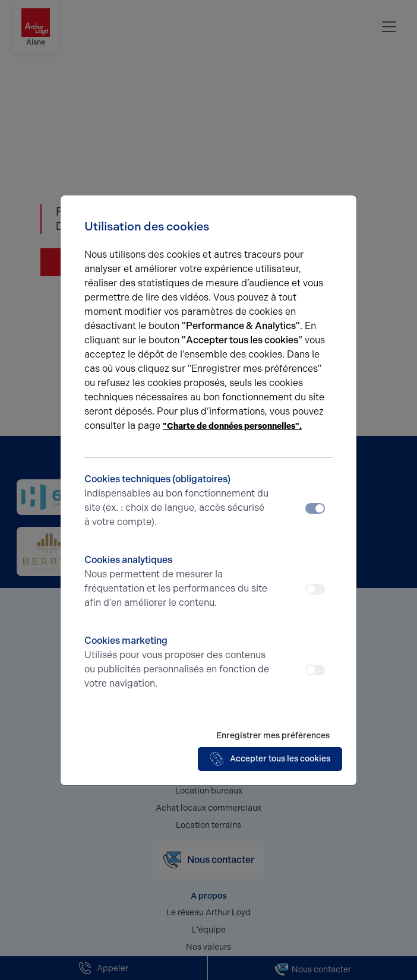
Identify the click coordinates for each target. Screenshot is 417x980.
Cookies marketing (178, 663)
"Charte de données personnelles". (232, 426)
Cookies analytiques (178, 582)
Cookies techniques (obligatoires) (178, 501)
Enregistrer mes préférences (273, 736)
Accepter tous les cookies (270, 759)
